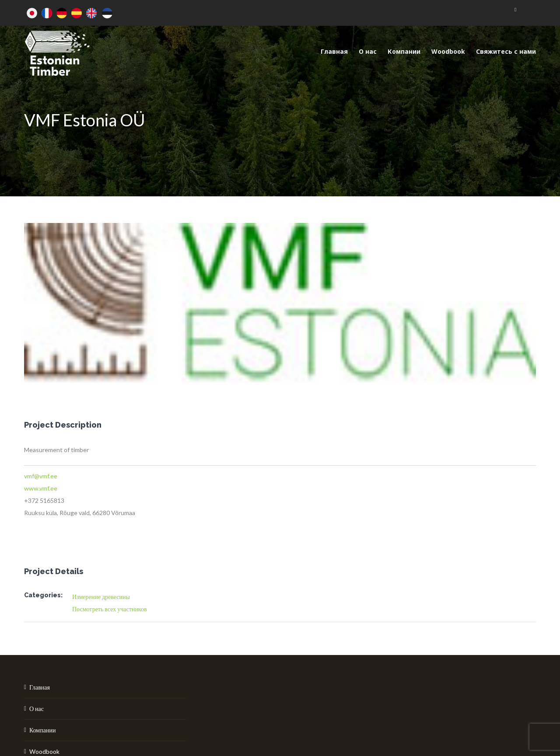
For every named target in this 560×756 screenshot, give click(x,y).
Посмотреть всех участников (110, 609)
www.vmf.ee (41, 488)
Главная (40, 687)
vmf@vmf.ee (41, 476)
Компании (42, 730)
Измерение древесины (101, 597)
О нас (37, 709)
